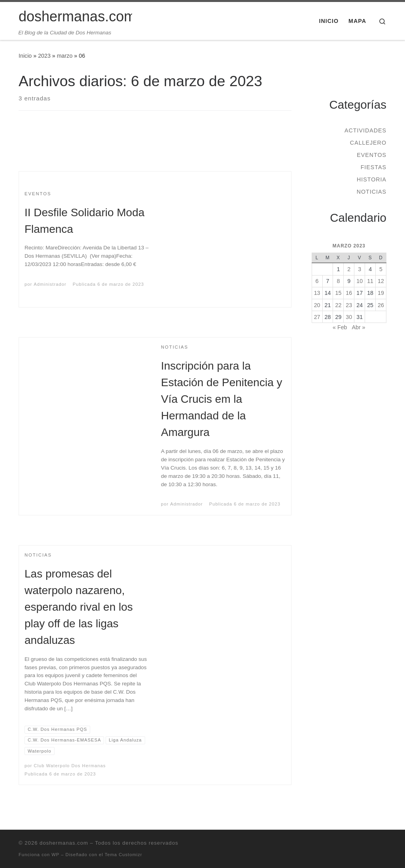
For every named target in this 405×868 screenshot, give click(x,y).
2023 (44, 56)
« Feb (340, 327)
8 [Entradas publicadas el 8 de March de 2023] (338, 281)
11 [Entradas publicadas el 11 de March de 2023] (370, 281)
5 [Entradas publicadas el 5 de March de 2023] (381, 269)
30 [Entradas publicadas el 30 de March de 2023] (349, 317)
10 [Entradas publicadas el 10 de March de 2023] (360, 281)
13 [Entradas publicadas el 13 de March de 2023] (317, 293)
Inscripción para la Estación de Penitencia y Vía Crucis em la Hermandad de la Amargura (221, 399)
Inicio (25, 56)
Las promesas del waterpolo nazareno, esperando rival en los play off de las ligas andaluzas (79, 607)
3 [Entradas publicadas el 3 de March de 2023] (360, 269)
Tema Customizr (124, 855)
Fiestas (374, 167)
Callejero (368, 143)
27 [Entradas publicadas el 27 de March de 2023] (317, 317)
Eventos (372, 155)
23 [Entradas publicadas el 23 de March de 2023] (349, 305)
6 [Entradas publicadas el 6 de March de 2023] (317, 281)
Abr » (358, 327)
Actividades (365, 130)
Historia (372, 179)
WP (55, 855)
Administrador (50, 284)
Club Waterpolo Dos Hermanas (70, 766)
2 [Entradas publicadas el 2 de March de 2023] (349, 269)
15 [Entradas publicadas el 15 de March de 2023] (338, 293)
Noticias (372, 192)
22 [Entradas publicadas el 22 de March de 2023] (338, 305)
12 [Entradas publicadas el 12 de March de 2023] (381, 281)
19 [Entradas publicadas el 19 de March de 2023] (381, 293)
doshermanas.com (64, 843)
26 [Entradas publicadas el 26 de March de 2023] (381, 305)
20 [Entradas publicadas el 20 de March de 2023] (317, 305)
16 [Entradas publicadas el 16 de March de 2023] (349, 293)
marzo (65, 56)
